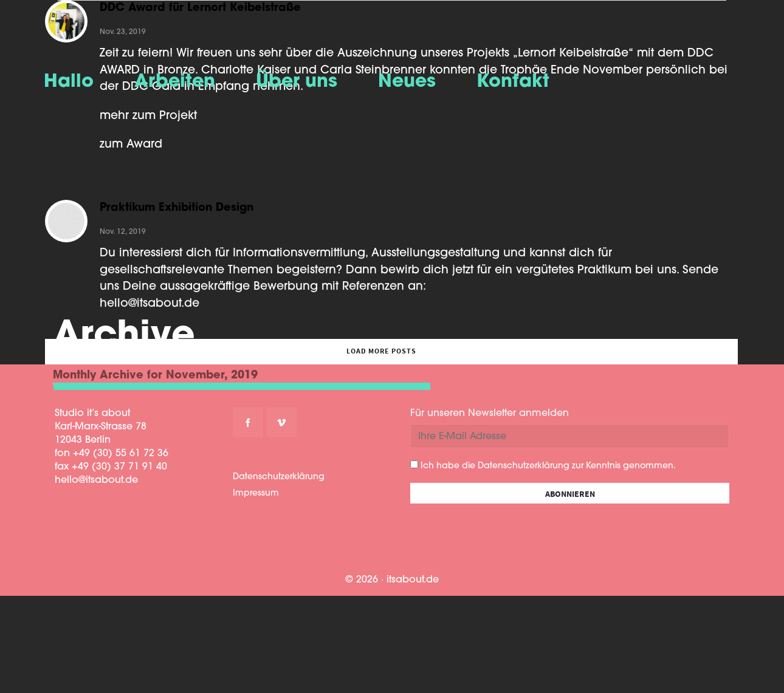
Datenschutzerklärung (279, 477)
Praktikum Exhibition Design (177, 215)
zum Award (131, 145)
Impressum (256, 493)
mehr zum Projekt (148, 116)
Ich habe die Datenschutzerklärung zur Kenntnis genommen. (543, 466)
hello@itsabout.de (150, 311)
